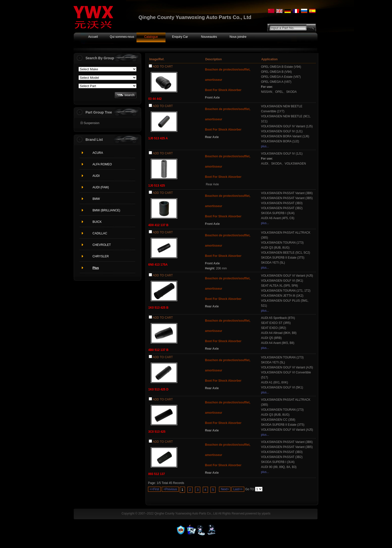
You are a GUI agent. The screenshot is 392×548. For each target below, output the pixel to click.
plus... (265, 146)
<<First (154, 489)
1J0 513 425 (157, 186)
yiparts (266, 513)
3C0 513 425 (157, 432)
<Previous (170, 489)
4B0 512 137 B (158, 350)
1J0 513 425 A (158, 138)
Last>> (238, 489)
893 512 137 (157, 474)
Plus (96, 268)
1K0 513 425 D (158, 389)
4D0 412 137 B (158, 225)
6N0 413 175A (158, 265)
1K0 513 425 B (158, 308)
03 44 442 (155, 99)
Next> (225, 489)
